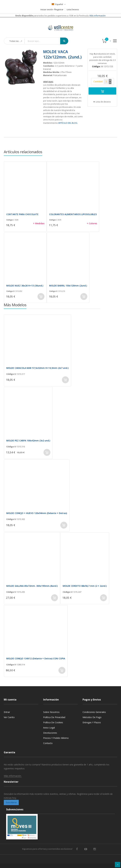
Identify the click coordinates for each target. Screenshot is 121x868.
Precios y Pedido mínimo (56, 738)
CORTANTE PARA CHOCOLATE (22, 214)
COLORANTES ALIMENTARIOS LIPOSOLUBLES (73, 214)
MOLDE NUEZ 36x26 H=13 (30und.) (25, 286)
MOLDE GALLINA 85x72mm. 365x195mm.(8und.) (32, 586)
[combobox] (45, 41)
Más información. (13, 776)
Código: (10, 220)
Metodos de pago (92, 717)
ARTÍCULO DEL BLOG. (68, 123)
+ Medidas (39, 223)
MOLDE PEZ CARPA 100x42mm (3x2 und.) (28, 441)
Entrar (7, 712)
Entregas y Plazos (92, 722)
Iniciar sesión (47, 9)
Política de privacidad (54, 717)
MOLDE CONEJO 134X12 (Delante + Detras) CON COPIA (36, 658)
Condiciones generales (94, 712)
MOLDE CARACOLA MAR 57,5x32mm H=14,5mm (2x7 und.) (37, 368)
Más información (97, 16)
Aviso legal (49, 728)
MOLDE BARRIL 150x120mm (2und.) (68, 286)
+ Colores (92, 223)
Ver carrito (9, 717)
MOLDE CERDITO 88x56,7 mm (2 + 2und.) (85, 586)
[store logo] (60, 24)
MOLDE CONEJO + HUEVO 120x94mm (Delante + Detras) (37, 513)
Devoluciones (50, 733)
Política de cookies (53, 722)
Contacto (48, 743)
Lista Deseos (73, 9)
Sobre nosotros (51, 712)
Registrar (59, 9)
